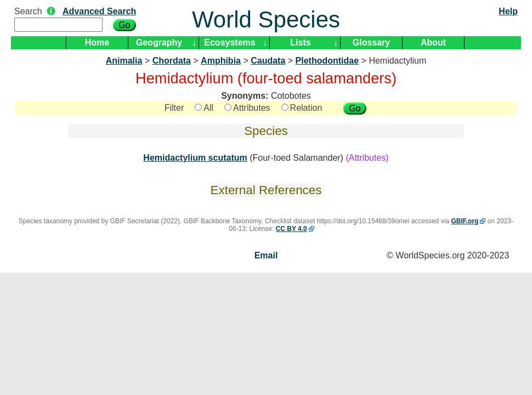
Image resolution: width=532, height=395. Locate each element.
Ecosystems (230, 43)
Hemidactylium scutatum (195, 158)
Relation (302, 108)
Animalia (124, 61)
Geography (159, 43)
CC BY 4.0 (292, 229)
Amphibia (221, 61)
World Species (266, 19)
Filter (174, 108)
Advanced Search (99, 11)
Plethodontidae (327, 61)
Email (266, 255)
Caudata (268, 61)
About (433, 43)
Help (508, 11)
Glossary (371, 43)
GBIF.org (465, 221)
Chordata (172, 61)
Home (97, 43)
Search (28, 11)
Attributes (247, 108)
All (204, 108)
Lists (300, 43)
